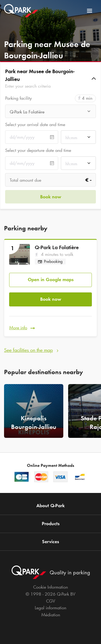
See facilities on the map (28, 350)
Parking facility (18, 98)
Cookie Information (50, 587)
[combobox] (50, 113)
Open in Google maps (51, 280)
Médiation (51, 615)
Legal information (50, 608)
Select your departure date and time (38, 150)
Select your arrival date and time (35, 124)
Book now (51, 299)
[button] (50, 79)
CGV (51, 601)
